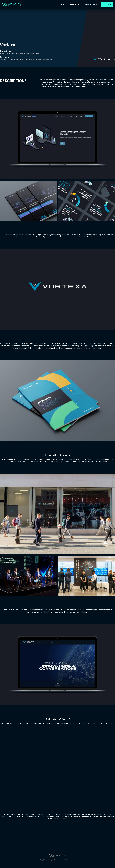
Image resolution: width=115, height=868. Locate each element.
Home (60, 860)
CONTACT (107, 4)
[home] (14, 5)
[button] (91, 4)
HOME (63, 4)
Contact (74, 860)
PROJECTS (74, 4)
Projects (67, 860)
